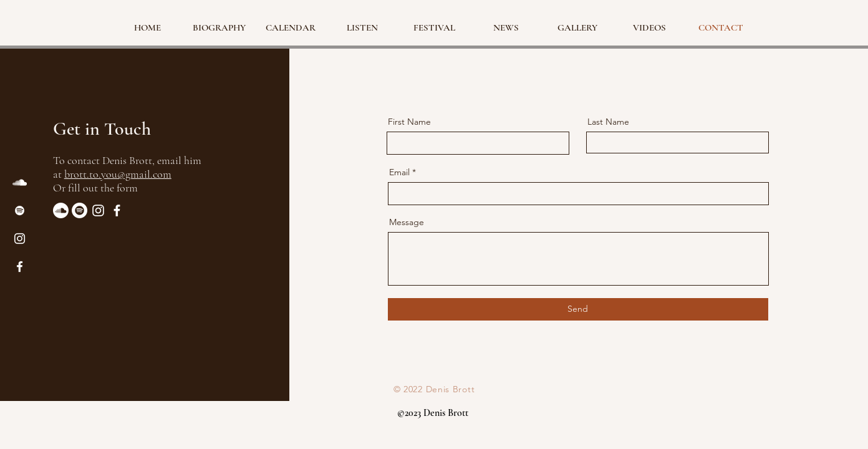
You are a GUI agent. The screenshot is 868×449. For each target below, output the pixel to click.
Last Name (608, 122)
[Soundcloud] (61, 210)
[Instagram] (20, 239)
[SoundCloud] (20, 182)
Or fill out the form (95, 188)
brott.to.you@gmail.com (118, 174)
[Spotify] (20, 210)
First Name (409, 122)
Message (407, 222)
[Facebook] (20, 267)
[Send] (578, 309)
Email (399, 172)
